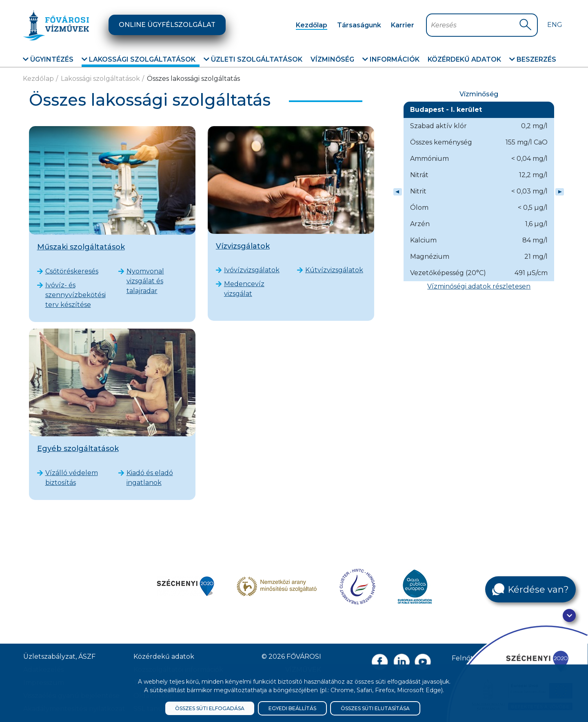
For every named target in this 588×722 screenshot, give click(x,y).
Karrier (403, 25)
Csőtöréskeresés (68, 271)
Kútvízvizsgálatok (330, 270)
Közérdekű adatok (464, 59)
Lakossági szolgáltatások (139, 59)
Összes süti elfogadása (210, 708)
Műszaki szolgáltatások (81, 247)
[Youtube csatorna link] (423, 662)
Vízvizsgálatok (243, 246)
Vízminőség (332, 59)
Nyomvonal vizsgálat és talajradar (141, 281)
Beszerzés (533, 59)
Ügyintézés (48, 59)
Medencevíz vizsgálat (240, 289)
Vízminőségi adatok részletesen (479, 286)
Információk (391, 59)
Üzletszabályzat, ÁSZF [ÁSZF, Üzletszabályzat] (59, 656)
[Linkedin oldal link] (401, 662)
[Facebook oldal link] (380, 662)
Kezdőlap (312, 25)
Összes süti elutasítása (375, 708)
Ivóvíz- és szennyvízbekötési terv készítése (71, 295)
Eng (555, 25)
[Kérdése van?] (530, 589)
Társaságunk (359, 25)
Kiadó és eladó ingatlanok (146, 478)
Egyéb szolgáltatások (78, 449)
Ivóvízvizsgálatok (248, 270)
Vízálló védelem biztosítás (68, 478)
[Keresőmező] (475, 25)
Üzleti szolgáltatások (253, 59)
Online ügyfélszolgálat (167, 25)
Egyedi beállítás (292, 708)
